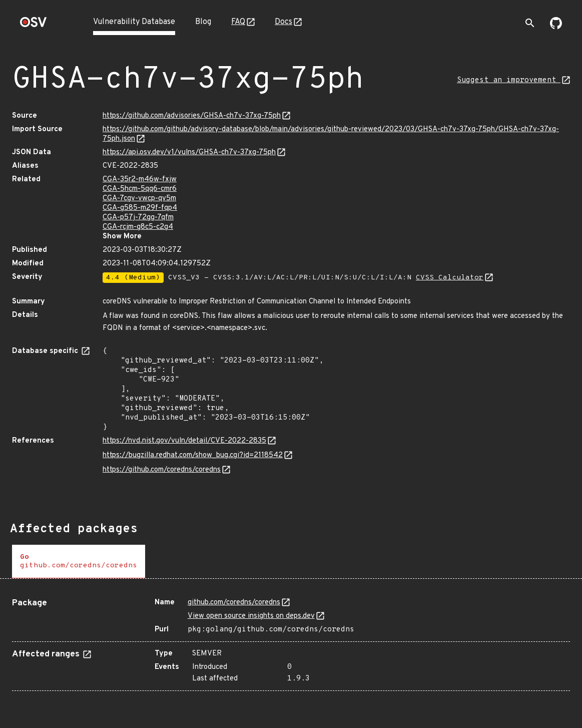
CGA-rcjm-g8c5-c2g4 (138, 227)
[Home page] (34, 25)
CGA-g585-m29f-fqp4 (140, 208)
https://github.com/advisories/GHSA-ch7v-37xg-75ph (192, 116)
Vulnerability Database (134, 22)
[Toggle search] (530, 23)
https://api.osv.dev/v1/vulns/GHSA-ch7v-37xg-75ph (189, 152)
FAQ (238, 22)
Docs (283, 22)
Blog (203, 22)
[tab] (79, 562)
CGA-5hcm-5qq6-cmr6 (140, 189)
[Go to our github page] (556, 27)
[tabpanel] (291, 641)
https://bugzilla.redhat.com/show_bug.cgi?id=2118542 (193, 455)
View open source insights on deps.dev (251, 616)
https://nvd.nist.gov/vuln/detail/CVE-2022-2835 (184, 441)
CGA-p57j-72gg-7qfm (138, 218)
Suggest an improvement (509, 80)
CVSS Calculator (450, 278)
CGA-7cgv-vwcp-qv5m (139, 199)
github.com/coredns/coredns (234, 603)
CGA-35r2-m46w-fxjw (140, 179)
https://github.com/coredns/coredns (162, 470)
